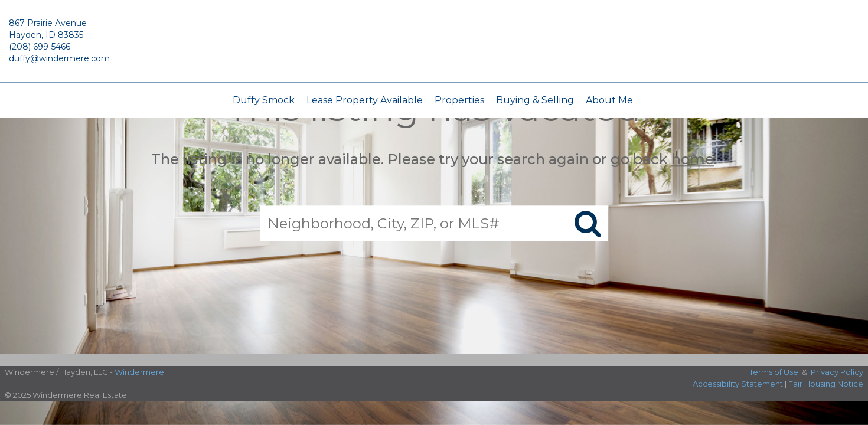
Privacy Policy (837, 372)
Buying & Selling (535, 100)
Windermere (139, 372)
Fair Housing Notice (826, 384)
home (693, 159)
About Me (609, 100)
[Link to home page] (434, 47)
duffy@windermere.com (59, 58)
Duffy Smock (264, 100)
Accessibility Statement (738, 384)
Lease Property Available (365, 100)
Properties (459, 100)
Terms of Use (774, 372)
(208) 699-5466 (40, 47)
